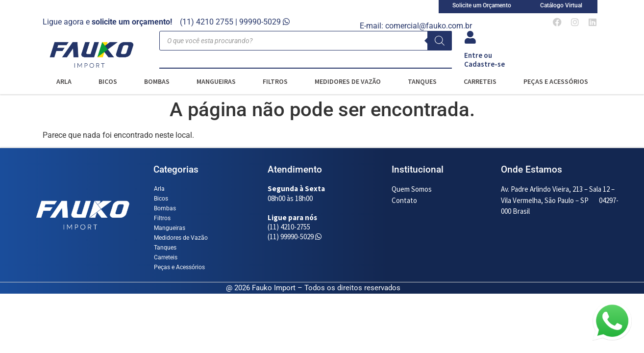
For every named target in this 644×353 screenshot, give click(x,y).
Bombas (157, 81)
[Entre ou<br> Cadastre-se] (471, 37)
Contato (404, 200)
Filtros (275, 81)
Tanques (422, 81)
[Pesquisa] (440, 41)
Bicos (108, 81)
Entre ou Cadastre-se (484, 60)
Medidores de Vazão (348, 81)
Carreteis (480, 81)
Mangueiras (216, 81)
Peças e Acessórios (556, 81)
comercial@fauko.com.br (429, 26)
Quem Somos (412, 189)
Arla (64, 81)
